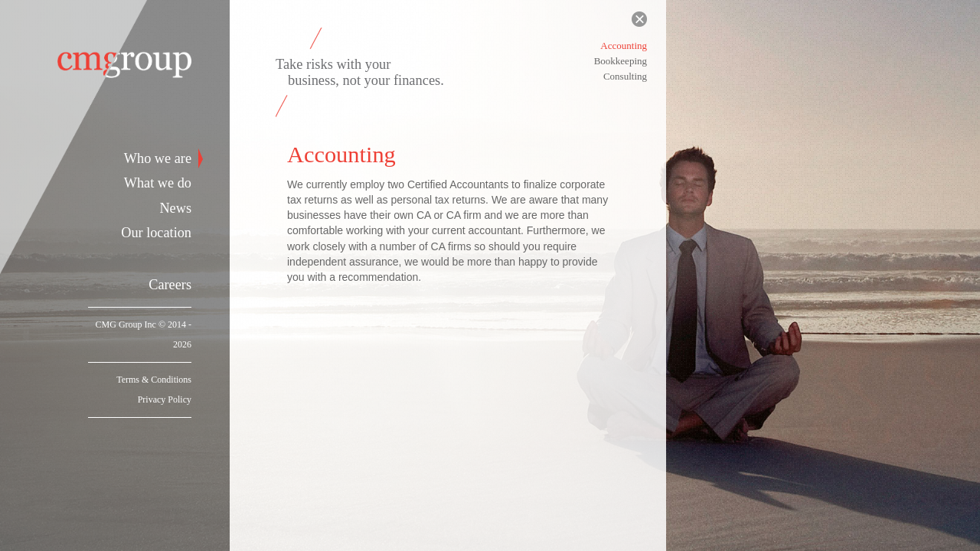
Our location (156, 233)
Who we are (158, 158)
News (175, 208)
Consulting (625, 76)
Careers (170, 285)
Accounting (624, 46)
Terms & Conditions (154, 380)
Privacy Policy (165, 399)
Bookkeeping (621, 61)
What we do (158, 183)
